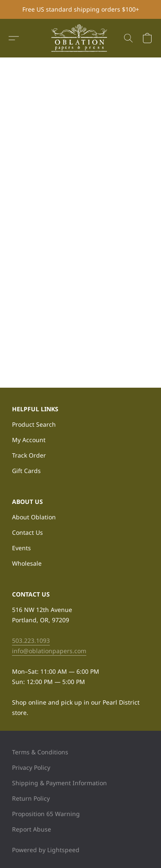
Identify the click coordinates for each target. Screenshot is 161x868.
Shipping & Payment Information (59, 783)
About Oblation (34, 517)
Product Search (34, 424)
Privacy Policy (31, 767)
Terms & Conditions (40, 752)
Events (21, 548)
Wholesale (27, 563)
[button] (81, 38)
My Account (29, 440)
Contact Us (27, 532)
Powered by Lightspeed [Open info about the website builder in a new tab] (46, 850)
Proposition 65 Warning (46, 814)
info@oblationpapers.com (49, 651)
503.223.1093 (31, 640)
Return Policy (31, 798)
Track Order (29, 455)
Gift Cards (26, 471)
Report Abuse (32, 829)
